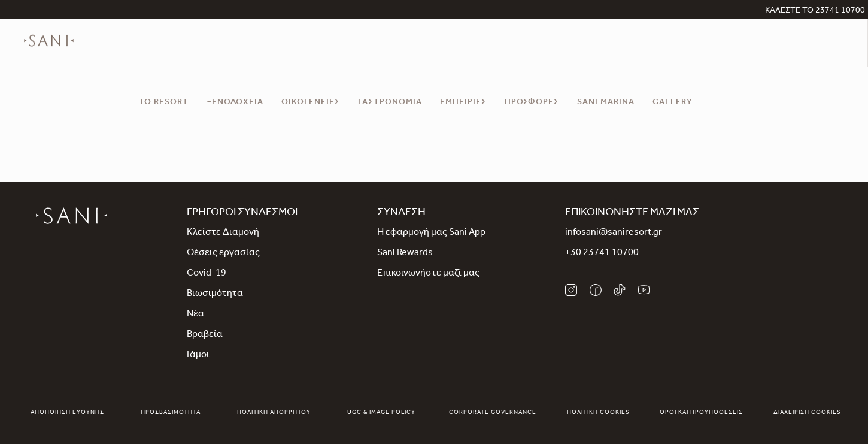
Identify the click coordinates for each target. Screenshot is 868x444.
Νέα (195, 315)
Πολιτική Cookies (598, 413)
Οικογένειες (311, 103)
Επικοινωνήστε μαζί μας (428, 274)
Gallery (673, 103)
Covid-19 (207, 274)
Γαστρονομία (390, 103)
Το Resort (164, 103)
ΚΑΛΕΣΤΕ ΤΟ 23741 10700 (815, 11)
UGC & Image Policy (381, 413)
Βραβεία (205, 335)
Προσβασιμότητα (171, 413)
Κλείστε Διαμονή (223, 233)
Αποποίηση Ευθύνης (67, 413)
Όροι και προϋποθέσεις (701, 413)
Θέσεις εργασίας (223, 253)
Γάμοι (198, 355)
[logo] (49, 49)
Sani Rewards (405, 253)
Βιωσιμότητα (215, 294)
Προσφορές (532, 103)
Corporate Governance (493, 413)
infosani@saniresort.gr (614, 233)
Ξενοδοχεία (235, 103)
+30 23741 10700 (602, 253)
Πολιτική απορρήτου (274, 413)
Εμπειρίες (463, 103)
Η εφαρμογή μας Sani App (431, 233)
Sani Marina (606, 103)
